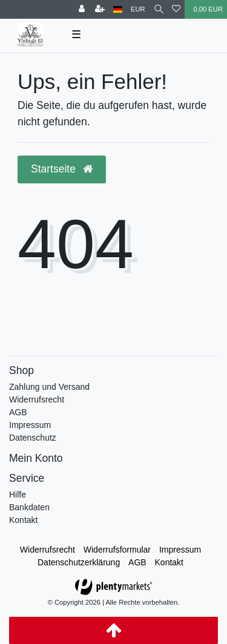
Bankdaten (29, 507)
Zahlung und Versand (49, 387)
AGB (18, 412)
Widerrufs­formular (117, 550)
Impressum (30, 425)
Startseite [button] (62, 169)
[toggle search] (159, 9)
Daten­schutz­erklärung (79, 562)
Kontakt (23, 520)
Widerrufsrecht (37, 399)
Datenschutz (33, 438)
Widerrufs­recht (48, 550)
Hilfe (18, 494)
